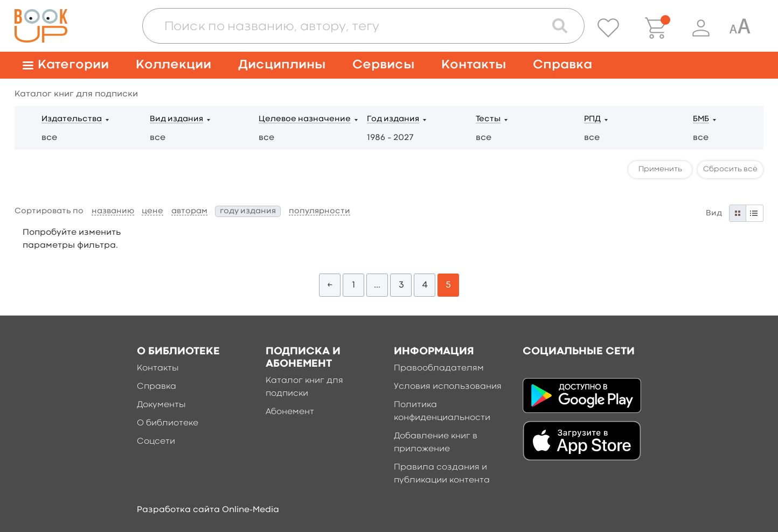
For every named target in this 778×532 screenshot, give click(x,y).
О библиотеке (168, 423)
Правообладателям (439, 368)
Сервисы (383, 65)
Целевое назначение (305, 119)
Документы (161, 405)
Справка (562, 65)
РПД (592, 119)
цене (152, 211)
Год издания (393, 119)
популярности (319, 211)
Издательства (72, 119)
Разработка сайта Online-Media (208, 510)
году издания (248, 211)
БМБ (701, 119)
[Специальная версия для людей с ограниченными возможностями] (740, 28)
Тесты (488, 119)
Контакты (474, 65)
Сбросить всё (730, 169)
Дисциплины (282, 65)
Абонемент (290, 412)
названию (113, 211)
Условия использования (448, 387)
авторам (189, 211)
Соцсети (156, 442)
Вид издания (176, 119)
